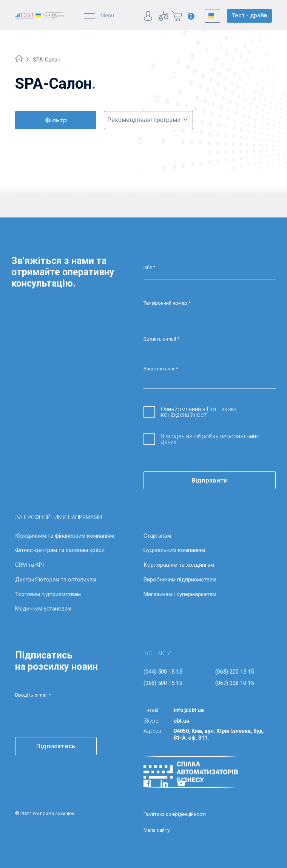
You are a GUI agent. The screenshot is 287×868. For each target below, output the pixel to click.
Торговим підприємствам (48, 594)
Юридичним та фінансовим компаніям (65, 536)
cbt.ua (181, 721)
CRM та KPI (29, 565)
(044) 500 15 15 (163, 672)
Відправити (210, 480)
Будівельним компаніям (174, 550)
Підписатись (56, 746)
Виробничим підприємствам (180, 580)
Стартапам (157, 536)
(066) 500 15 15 (163, 683)
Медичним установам (43, 609)
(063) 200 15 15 (235, 672)
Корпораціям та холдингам (179, 565)
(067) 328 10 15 (235, 683)
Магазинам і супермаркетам (180, 594)
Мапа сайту (157, 830)
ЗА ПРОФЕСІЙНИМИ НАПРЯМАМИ (59, 517)
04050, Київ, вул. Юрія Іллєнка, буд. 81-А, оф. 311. (219, 734)
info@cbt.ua (189, 710)
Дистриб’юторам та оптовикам (56, 580)
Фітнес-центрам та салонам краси (60, 550)
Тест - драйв (249, 15)
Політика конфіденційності (175, 814)
